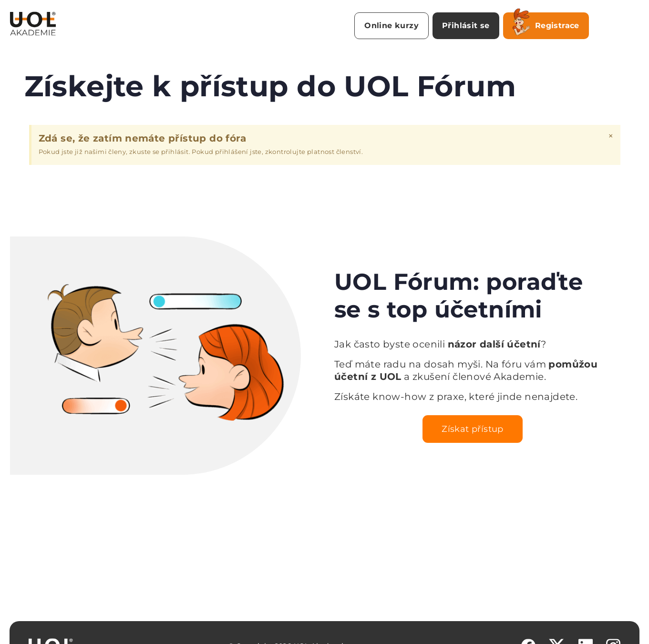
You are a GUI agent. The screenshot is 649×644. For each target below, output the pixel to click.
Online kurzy (391, 26)
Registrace (546, 24)
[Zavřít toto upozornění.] (611, 136)
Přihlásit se (466, 26)
